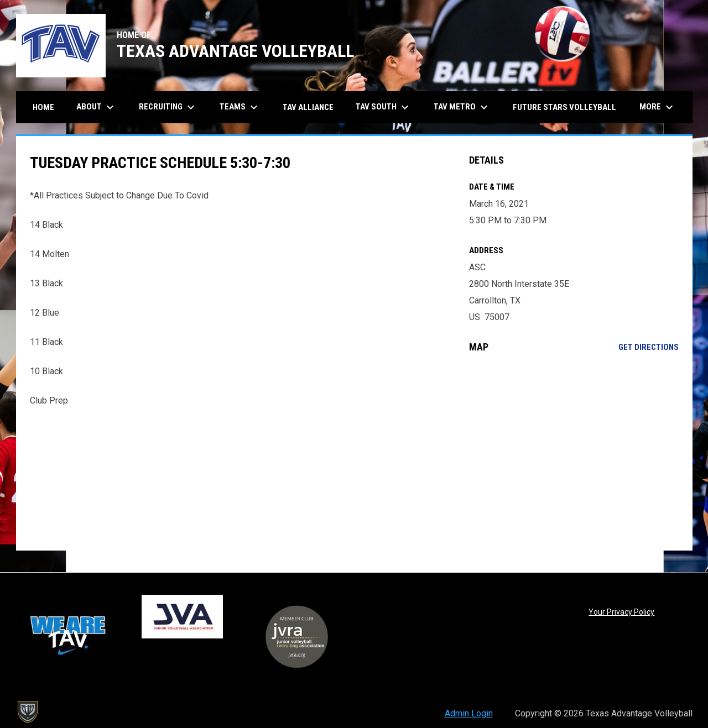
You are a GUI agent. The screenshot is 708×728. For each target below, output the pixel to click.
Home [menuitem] (43, 107)
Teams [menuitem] (240, 107)
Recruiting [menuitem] (168, 107)
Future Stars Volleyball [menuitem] (564, 107)
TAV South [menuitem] (384, 107)
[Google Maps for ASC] (574, 452)
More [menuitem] (658, 107)
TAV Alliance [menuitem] (308, 107)
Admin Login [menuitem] (469, 713)
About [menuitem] (97, 107)
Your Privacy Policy (621, 612)
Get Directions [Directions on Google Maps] (649, 347)
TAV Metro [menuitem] (462, 107)
